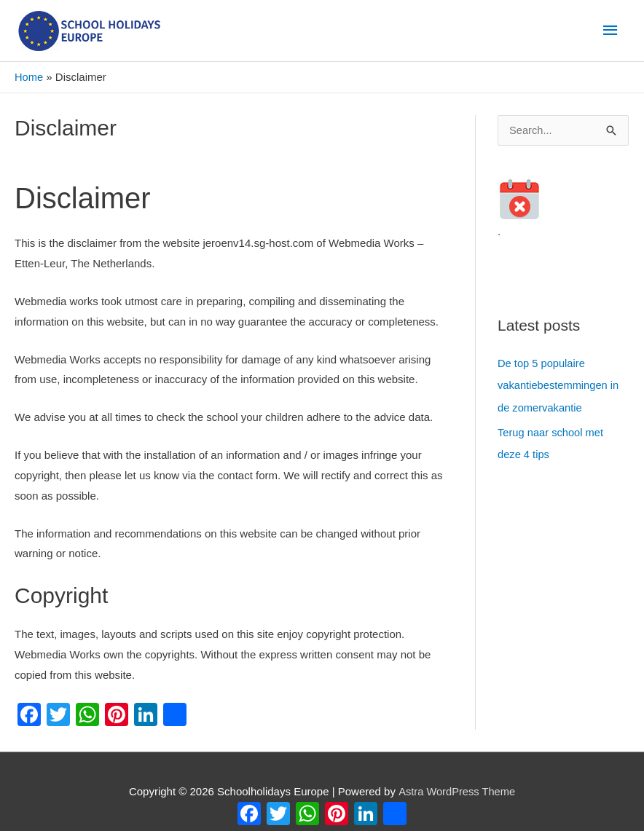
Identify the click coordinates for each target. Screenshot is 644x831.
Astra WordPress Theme (457, 791)
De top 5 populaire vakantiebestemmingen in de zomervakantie (559, 386)
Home (29, 78)
